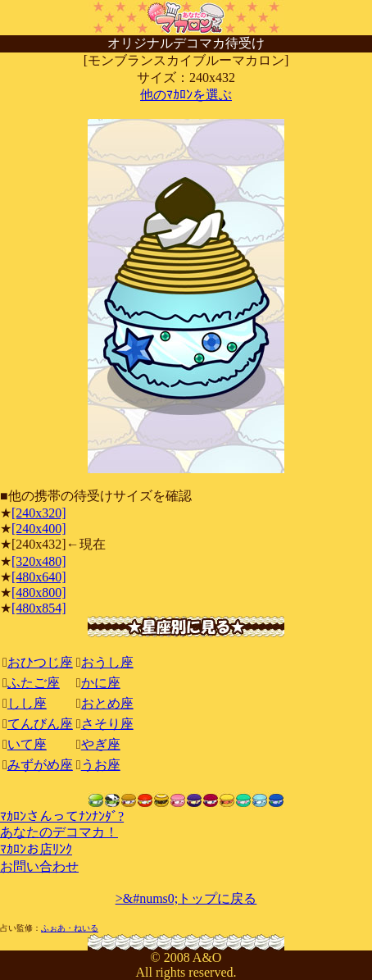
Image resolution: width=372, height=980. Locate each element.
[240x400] (39, 529)
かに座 (101, 683)
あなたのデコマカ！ (59, 832)
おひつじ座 (40, 662)
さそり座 (107, 724)
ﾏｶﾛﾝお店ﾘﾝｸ (36, 849)
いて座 (27, 744)
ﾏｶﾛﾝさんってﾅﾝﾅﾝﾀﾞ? (62, 816)
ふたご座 (34, 683)
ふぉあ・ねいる (70, 928)
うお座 (101, 765)
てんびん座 (40, 724)
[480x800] (39, 593)
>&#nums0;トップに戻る (186, 898)
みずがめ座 (40, 765)
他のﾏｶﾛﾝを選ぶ (186, 95)
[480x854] (39, 608)
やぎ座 (101, 744)
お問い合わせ (39, 866)
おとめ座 (107, 703)
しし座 (27, 703)
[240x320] (39, 513)
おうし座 (107, 662)
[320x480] (39, 561)
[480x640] (39, 577)
